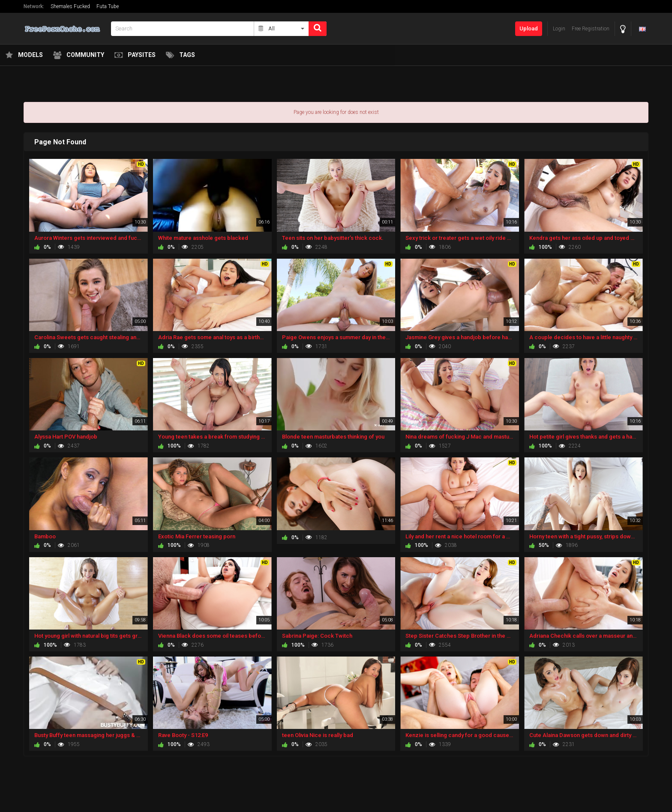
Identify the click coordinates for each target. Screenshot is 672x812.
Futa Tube (108, 6)
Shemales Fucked (70, 6)
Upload (529, 28)
